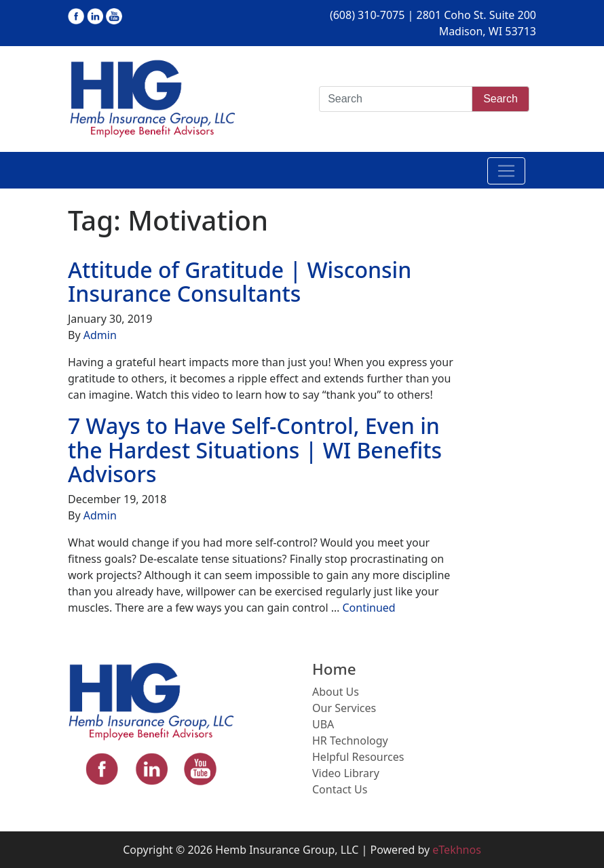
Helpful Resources (358, 757)
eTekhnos (457, 850)
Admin (100, 335)
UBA (323, 724)
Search (501, 99)
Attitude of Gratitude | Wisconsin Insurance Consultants (240, 281)
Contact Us (340, 789)
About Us (336, 692)
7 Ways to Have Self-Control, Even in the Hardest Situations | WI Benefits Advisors (255, 449)
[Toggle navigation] (506, 171)
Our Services (344, 708)
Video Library (346, 773)
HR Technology (350, 741)
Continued (369, 608)
